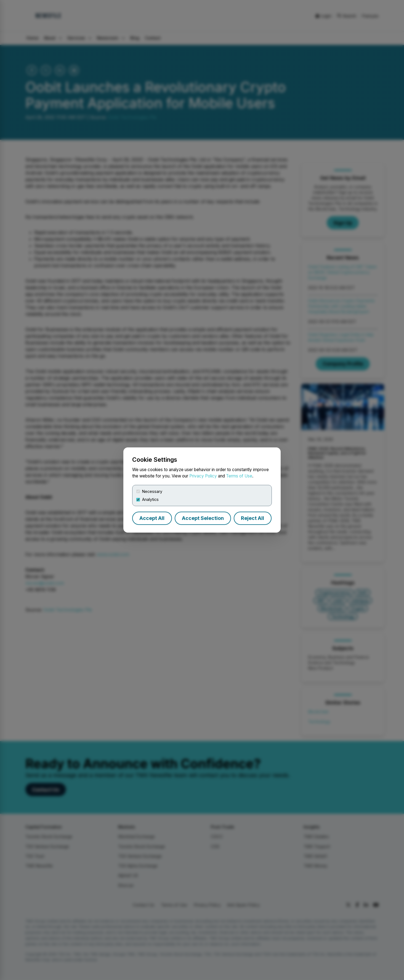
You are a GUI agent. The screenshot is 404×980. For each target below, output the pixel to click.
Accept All (152, 518)
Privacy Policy (203, 476)
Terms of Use (239, 476)
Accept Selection (203, 518)
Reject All (252, 518)
